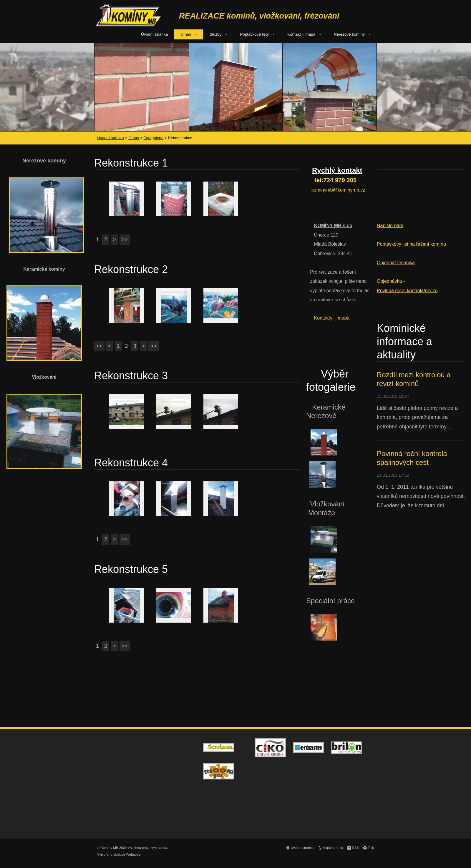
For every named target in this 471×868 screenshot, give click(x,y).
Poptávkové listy (254, 34)
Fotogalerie (154, 138)
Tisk (371, 848)
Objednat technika (396, 263)
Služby (216, 34)
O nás (186, 34)
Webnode (133, 854)
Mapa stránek (333, 848)
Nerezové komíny (349, 34)
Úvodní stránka (154, 34)
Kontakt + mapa (301, 34)
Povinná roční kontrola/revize (407, 291)
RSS (355, 848)
